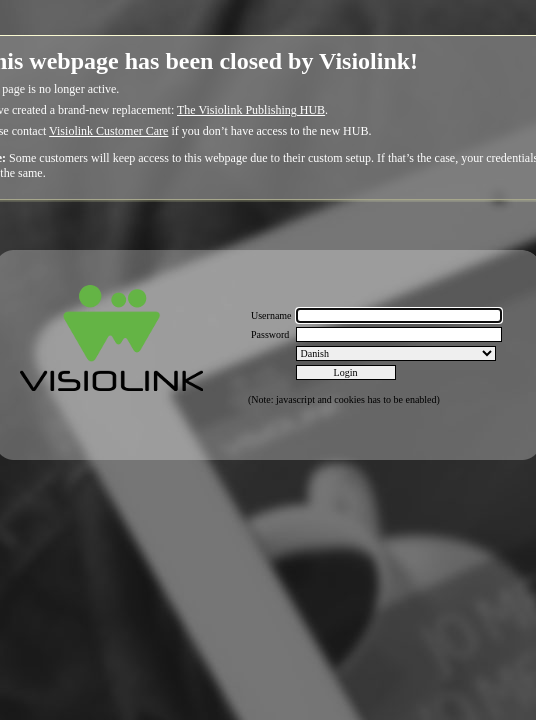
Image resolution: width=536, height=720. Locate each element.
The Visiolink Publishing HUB (251, 110)
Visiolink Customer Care (108, 131)
